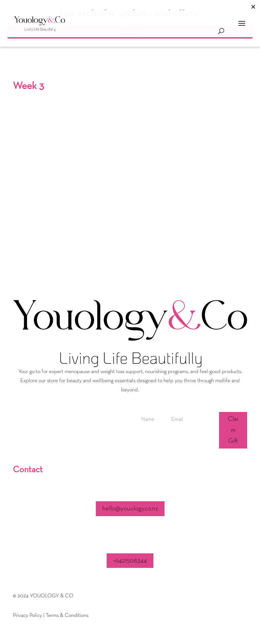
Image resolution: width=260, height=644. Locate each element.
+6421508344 (130, 561)
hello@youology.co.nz (130, 509)
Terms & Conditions (67, 616)
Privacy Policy (27, 616)
